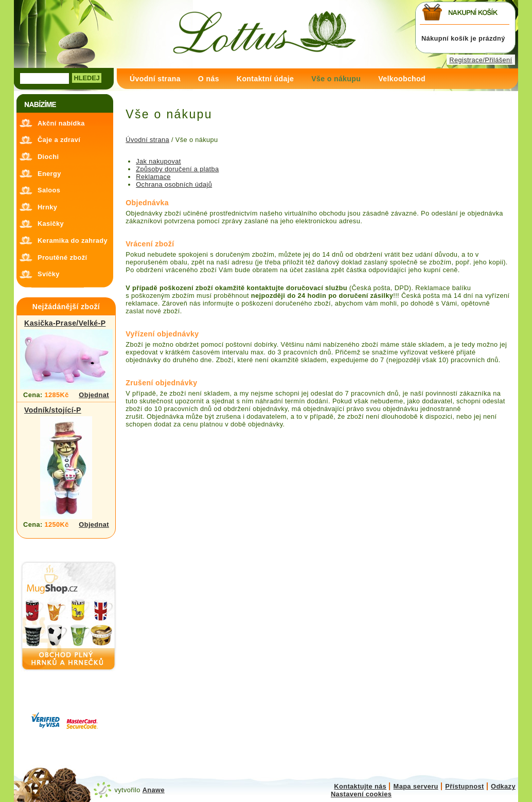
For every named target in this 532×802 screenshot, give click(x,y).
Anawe (154, 790)
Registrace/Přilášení (481, 60)
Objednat (94, 395)
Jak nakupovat (158, 161)
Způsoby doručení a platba (177, 169)
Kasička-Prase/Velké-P (65, 323)
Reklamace (153, 177)
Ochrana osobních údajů (174, 184)
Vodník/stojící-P (53, 410)
